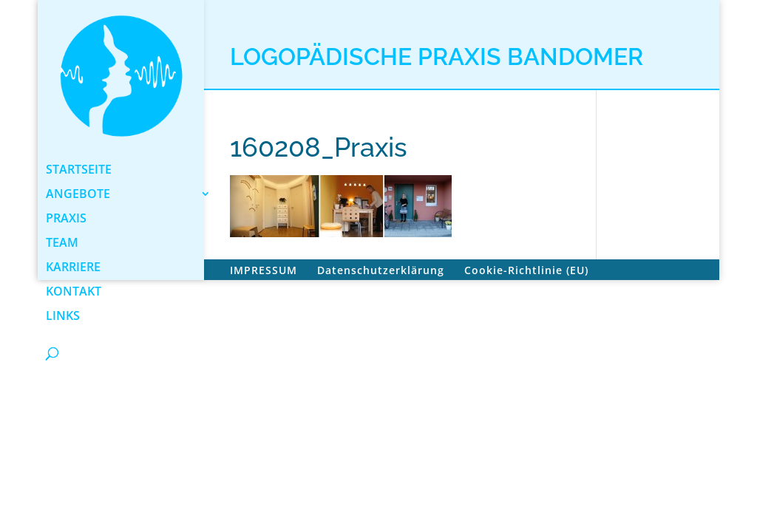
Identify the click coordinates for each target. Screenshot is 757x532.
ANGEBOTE (78, 195)
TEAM (62, 244)
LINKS (63, 317)
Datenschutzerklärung (381, 270)
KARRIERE (73, 268)
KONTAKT (74, 293)
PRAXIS (66, 219)
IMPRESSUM (264, 270)
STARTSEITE (79, 171)
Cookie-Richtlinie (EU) (526, 270)
